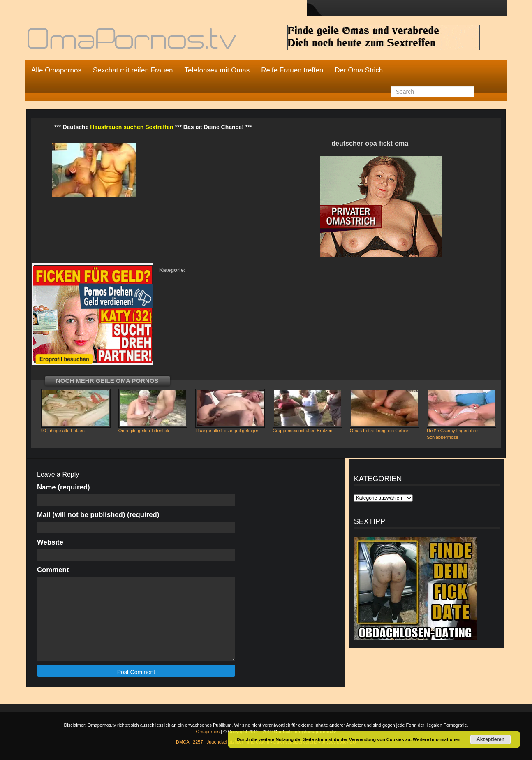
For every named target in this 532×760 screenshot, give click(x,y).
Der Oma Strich (359, 70)
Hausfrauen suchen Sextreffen (132, 127)
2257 (198, 742)
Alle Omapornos (56, 70)
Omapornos (208, 732)
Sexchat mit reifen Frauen (133, 70)
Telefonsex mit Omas (217, 70)
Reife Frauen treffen (292, 70)
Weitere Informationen (437, 739)
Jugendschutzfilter (225, 742)
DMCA (183, 742)
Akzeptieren (490, 739)
